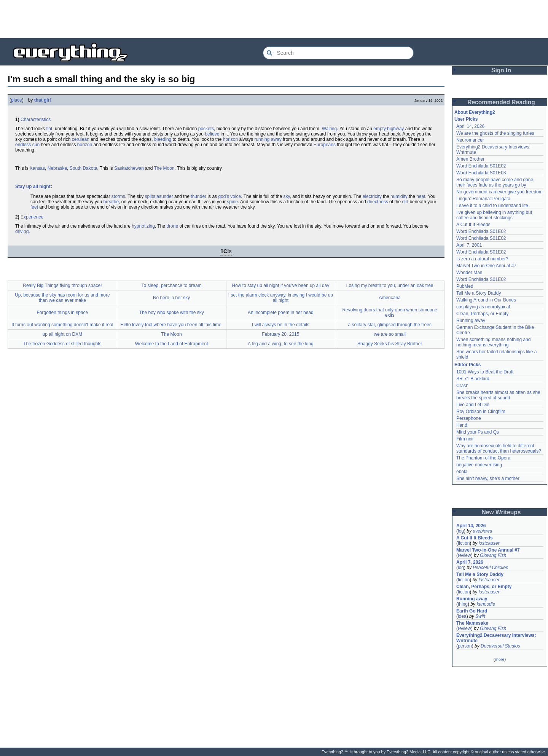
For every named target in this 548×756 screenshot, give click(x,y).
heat (421, 196)
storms (118, 196)
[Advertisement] (274, 19)
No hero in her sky (171, 298)
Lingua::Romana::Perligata (483, 199)
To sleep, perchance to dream (172, 285)
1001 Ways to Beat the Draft (485, 372)
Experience (32, 217)
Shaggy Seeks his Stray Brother (390, 344)
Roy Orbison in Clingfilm (481, 411)
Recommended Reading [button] (501, 102)
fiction (464, 543)
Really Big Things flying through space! (62, 285)
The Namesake (472, 623)
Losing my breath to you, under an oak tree (390, 285)
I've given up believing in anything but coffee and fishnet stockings (494, 215)
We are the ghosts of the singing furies (495, 133)
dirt (405, 202)
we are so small (389, 334)
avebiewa (482, 531)
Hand (462, 425)
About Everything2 (475, 112)
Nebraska (57, 168)
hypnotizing (143, 226)
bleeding (163, 139)
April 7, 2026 (470, 562)
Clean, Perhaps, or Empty (482, 314)
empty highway (389, 129)
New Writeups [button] (501, 512)
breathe (111, 202)
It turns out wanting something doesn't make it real (62, 325)
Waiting (330, 129)
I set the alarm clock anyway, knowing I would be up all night (281, 298)
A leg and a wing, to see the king (281, 344)
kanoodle (486, 604)
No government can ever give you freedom (499, 192)
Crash (462, 386)
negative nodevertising (479, 465)
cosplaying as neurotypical (483, 307)
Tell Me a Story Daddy (479, 293)
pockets (206, 129)
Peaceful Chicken (490, 568)
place (17, 100)
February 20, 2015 (280, 334)
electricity (372, 196)
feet (34, 207)
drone (172, 226)
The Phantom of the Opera (483, 458)
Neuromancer (470, 140)
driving (22, 231)
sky (286, 196)
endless (23, 145)
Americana (389, 298)
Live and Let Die (473, 405)
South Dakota (84, 168)
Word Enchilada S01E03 (481, 173)
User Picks (466, 119)
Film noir (465, 439)
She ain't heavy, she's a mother (488, 478)
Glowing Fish (493, 555)
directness (378, 202)
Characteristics (36, 120)
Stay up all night (33, 187)
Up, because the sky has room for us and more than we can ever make (62, 298)
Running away (471, 321)
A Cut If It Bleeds (473, 225)
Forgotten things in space (63, 313)
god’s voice (229, 196)
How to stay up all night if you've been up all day (280, 285)
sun (36, 145)
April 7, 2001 (469, 245)
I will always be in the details (281, 325)
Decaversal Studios (500, 646)
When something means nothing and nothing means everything (493, 342)
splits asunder (159, 196)
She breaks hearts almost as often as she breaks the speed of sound (498, 395)
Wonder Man (469, 273)
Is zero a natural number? (482, 259)
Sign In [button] (501, 70)
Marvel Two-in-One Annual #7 (486, 266)
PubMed (465, 286)
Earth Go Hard (472, 611)
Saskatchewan (129, 168)
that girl (43, 100)
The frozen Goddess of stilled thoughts (62, 344)
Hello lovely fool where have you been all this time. (171, 325)
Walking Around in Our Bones (486, 300)
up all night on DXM (63, 334)
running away (268, 139)
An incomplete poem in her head (281, 313)
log (461, 531)
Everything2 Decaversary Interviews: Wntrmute (496, 638)
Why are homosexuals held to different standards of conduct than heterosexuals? (499, 448)
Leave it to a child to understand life (492, 206)
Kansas (37, 168)
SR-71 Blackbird (473, 379)
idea (462, 616)
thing (463, 604)
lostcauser (489, 543)
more (499, 659)
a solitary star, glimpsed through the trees (389, 325)
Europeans (325, 145)
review (464, 555)
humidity (399, 196)
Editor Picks (468, 365)
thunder (198, 196)
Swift (480, 616)
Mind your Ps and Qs (478, 432)
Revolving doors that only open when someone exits (390, 313)
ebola (462, 472)
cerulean (81, 139)
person (465, 646)
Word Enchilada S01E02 (481, 166)
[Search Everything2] (338, 53)
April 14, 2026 (470, 126)
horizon (230, 139)
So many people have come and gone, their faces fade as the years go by (495, 182)
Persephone (469, 418)
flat (49, 129)
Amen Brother (470, 159)
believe (212, 134)
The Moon (164, 168)
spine (232, 202)
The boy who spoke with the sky (172, 313)
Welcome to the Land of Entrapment (172, 344)
